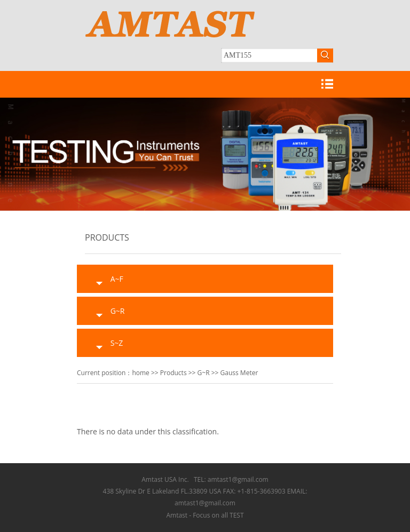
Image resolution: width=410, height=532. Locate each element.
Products (174, 373)
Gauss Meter (239, 373)
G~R (204, 373)
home (140, 373)
